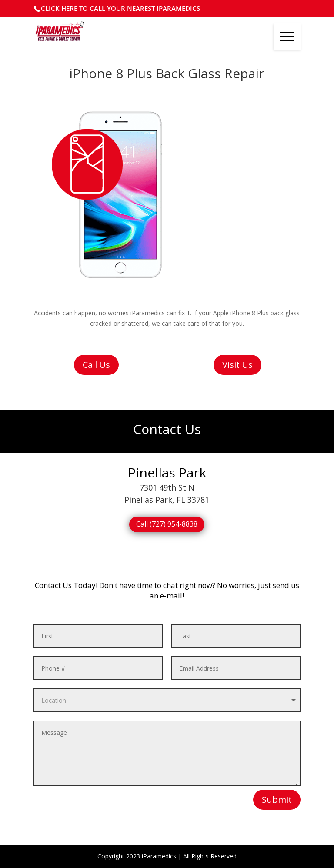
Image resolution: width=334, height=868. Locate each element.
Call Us (96, 365)
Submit (277, 800)
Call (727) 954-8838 (167, 524)
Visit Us (237, 365)
